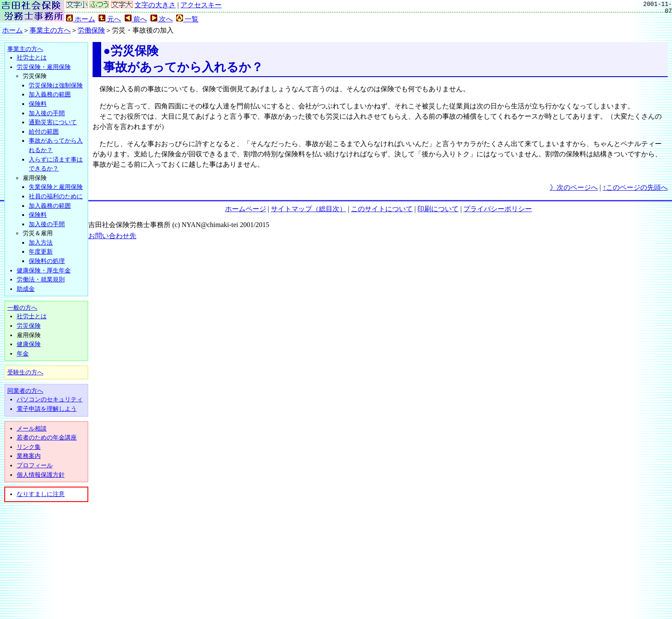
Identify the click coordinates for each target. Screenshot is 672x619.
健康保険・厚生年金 (44, 270)
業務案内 (29, 456)
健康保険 (29, 344)
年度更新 (41, 251)
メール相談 (32, 428)
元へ (110, 19)
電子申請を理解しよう (47, 409)
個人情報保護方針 (41, 475)
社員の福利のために (56, 196)
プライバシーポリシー (498, 209)
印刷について (438, 209)
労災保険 (29, 326)
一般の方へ (22, 308)
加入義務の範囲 (50, 94)
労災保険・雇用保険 (44, 67)
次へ (162, 19)
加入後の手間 (47, 113)
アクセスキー (201, 5)
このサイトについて (382, 209)
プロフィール (35, 465)
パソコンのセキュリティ (50, 399)
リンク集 (29, 447)
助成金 (26, 289)
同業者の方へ (25, 391)
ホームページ (246, 209)
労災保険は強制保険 (56, 85)
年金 (23, 353)
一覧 (187, 19)
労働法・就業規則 (41, 279)
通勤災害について (53, 122)
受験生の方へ (25, 372)
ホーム (81, 19)
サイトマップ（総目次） (309, 209)
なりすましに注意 (41, 494)
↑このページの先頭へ (635, 187)
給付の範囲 (44, 132)
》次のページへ (574, 187)
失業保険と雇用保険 (56, 187)
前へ (136, 19)
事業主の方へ (50, 30)
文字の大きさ (155, 5)
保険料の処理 (47, 261)
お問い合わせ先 (112, 236)
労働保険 (91, 30)
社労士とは (32, 57)
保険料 (38, 104)
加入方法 (41, 242)
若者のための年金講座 (47, 437)
